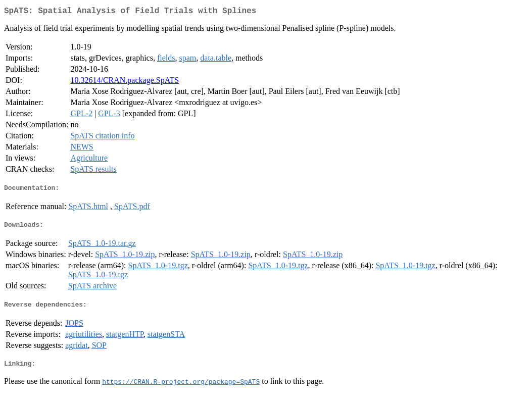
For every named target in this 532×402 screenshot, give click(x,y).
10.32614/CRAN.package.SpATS (125, 82)
